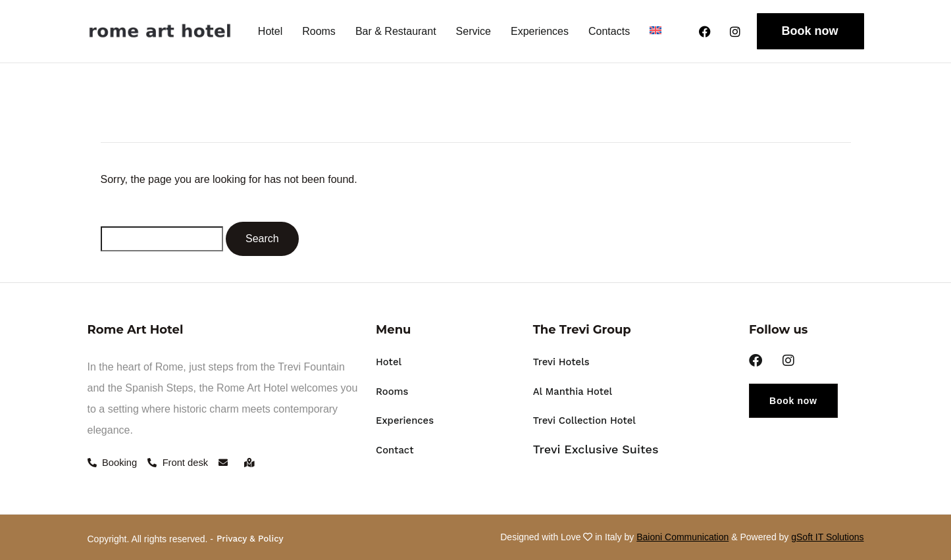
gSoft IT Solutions (827, 535)
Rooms (319, 31)
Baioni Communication (682, 535)
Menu (393, 330)
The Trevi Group (582, 330)
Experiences (540, 31)
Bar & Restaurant (396, 31)
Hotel (270, 31)
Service (474, 31)
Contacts (609, 31)
